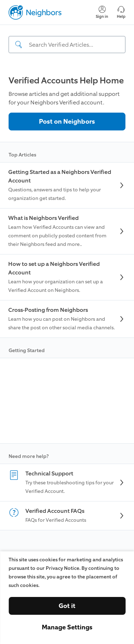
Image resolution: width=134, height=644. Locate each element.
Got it (67, 606)
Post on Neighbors (67, 122)
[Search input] (67, 45)
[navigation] (67, 45)
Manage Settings (67, 627)
